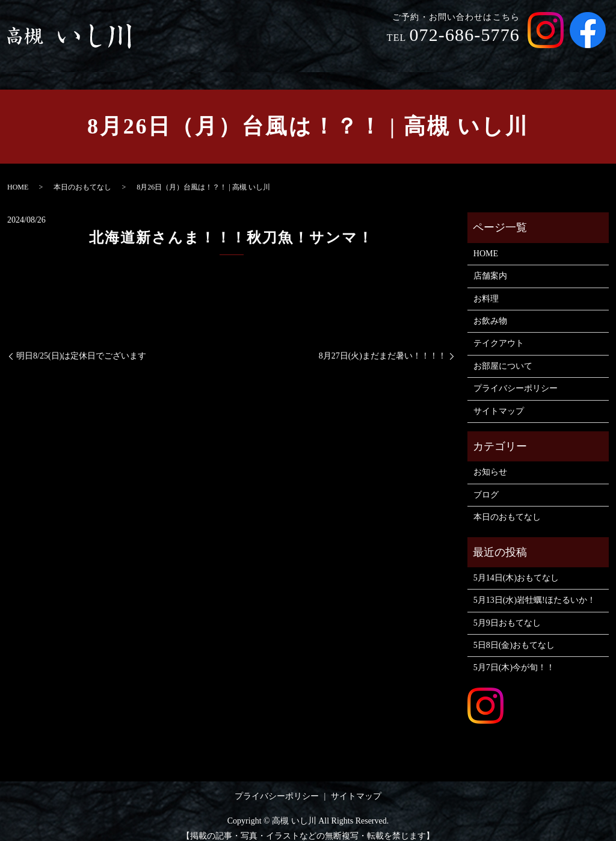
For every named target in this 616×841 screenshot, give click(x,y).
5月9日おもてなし (507, 611)
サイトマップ (499, 400)
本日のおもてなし (82, 176)
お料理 (382, 59)
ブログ (486, 483)
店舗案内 (333, 59)
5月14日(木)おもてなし (516, 566)
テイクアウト (492, 59)
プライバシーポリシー (516, 377)
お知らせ (490, 461)
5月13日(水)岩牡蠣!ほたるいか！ (534, 589)
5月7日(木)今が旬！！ (514, 656)
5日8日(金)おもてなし (514, 634)
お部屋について (568, 59)
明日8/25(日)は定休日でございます (81, 344)
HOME (284, 59)
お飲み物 (430, 59)
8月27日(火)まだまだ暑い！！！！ (383, 344)
